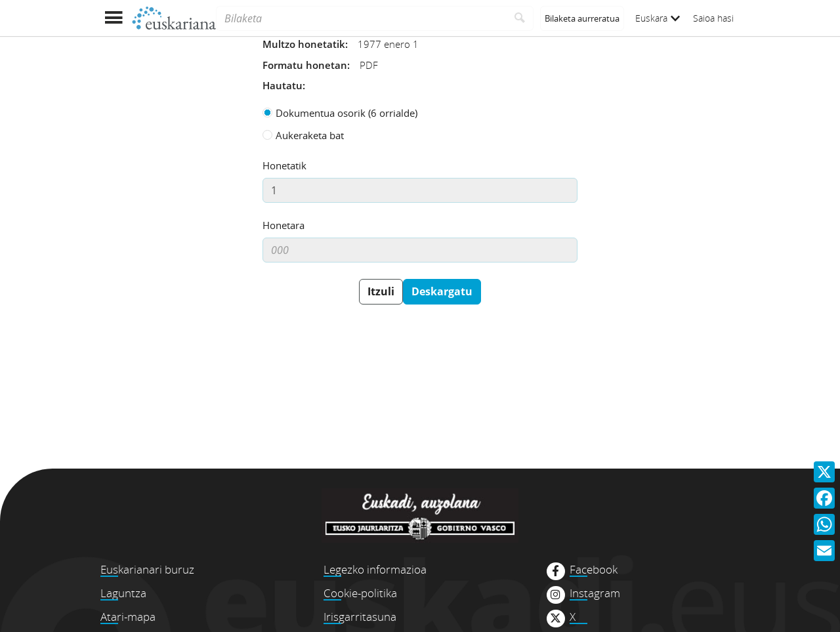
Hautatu (283, 85)
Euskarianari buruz (147, 569)
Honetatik (284, 165)
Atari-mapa (128, 617)
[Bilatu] (520, 18)
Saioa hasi (713, 18)
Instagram (595, 593)
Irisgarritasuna (360, 617)
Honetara (283, 225)
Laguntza (123, 593)
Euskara (658, 18)
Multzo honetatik (304, 44)
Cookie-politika (360, 593)
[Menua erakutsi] (113, 18)
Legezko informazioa (375, 569)
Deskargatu (442, 291)
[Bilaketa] (361, 18)
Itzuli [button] (381, 291)
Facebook (594, 570)
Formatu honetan (305, 65)
